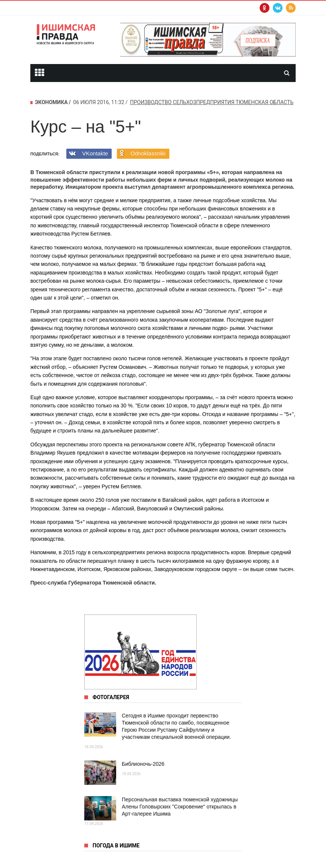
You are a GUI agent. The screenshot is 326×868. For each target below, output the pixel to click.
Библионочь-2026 (143, 764)
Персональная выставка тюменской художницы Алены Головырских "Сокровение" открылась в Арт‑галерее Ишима (180, 807)
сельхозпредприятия (203, 102)
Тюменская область (265, 102)
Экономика (51, 102)
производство (151, 102)
